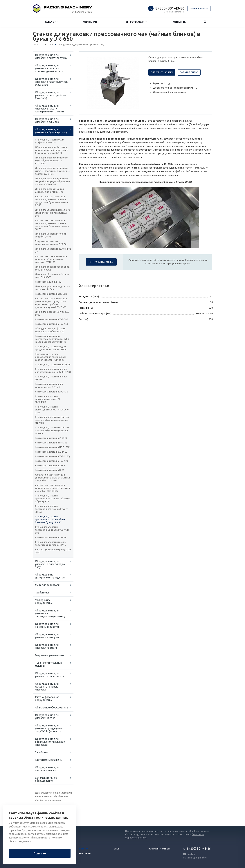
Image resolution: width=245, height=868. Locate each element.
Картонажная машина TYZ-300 (52, 319)
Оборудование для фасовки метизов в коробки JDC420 (50, 330)
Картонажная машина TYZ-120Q (52, 456)
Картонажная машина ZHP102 (51, 452)
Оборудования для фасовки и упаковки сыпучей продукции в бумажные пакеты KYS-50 (52, 150)
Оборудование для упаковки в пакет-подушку (51, 56)
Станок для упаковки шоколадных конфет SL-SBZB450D (48, 399)
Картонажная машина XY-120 (51, 537)
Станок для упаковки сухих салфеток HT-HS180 (49, 141)
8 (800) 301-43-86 (170, 8)
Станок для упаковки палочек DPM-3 (51, 378)
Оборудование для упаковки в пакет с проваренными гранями (49, 109)
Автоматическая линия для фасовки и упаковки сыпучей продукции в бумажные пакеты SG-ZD (52, 225)
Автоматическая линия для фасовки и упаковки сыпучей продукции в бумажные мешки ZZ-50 (51, 201)
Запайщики (42, 752)
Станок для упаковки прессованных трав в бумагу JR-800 (52, 530)
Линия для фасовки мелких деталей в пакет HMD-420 (50, 190)
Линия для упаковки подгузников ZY (53, 250)
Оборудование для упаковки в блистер (47, 120)
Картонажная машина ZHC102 (51, 438)
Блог (117, 849)
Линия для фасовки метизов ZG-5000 (53, 313)
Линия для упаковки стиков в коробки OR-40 (51, 235)
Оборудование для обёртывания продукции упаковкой (50, 742)
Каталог (51, 22)
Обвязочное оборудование (52, 708)
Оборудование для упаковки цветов (47, 717)
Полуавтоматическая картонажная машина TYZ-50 (51, 243)
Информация (136, 22)
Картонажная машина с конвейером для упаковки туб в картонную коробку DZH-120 (52, 339)
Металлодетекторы (48, 585)
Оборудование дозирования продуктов (50, 576)
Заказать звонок (199, 8)
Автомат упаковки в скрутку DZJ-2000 (53, 551)
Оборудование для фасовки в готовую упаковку (47, 687)
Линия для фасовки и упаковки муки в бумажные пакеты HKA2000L (52, 161)
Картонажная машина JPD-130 (52, 392)
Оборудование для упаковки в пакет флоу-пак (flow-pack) (51, 82)
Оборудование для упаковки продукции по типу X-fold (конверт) (49, 728)
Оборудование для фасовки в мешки (47, 769)
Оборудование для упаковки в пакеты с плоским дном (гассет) (49, 68)
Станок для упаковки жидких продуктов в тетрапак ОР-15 (51, 543)
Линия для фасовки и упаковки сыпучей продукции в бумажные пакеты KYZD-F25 (52, 171)
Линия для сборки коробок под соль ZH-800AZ (52, 268)
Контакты (180, 22)
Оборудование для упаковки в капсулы (47, 636)
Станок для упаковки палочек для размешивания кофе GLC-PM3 (53, 371)
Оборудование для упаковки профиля (47, 646)
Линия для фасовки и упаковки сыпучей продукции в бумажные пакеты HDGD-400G (52, 181)
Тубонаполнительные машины (49, 664)
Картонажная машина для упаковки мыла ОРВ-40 (49, 386)
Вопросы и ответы (160, 849)
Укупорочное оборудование (44, 602)
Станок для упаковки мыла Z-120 (53, 364)
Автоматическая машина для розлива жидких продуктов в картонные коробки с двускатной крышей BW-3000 (51, 303)
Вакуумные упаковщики (49, 655)
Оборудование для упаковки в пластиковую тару (50, 564)
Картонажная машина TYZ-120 (52, 461)
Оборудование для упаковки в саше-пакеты (50, 675)
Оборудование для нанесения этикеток (47, 625)
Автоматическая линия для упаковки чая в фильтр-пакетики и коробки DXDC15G (52, 478)
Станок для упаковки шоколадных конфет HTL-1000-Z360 (52, 410)
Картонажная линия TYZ (48, 282)
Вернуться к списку (44, 814)
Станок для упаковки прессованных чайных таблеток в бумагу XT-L (52, 499)
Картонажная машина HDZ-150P (52, 447)
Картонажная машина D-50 (50, 470)
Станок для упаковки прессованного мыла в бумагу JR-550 (51, 509)
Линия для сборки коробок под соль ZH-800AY (52, 276)
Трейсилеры (43, 593)
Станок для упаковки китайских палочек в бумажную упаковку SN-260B (52, 420)
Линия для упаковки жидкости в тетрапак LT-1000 (52, 288)
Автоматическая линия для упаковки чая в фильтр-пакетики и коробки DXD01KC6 (52, 488)
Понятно (40, 853)
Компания (91, 22)
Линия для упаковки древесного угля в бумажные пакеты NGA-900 (53, 213)
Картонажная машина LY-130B (51, 443)
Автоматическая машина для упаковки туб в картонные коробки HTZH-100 (51, 259)
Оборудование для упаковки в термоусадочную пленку (50, 613)
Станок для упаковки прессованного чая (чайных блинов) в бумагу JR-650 (50, 519)
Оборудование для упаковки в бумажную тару (51, 131)
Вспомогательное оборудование (46, 779)
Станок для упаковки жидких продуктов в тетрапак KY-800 (51, 348)
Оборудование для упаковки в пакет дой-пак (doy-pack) (51, 95)
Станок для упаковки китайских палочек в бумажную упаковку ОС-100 (52, 431)
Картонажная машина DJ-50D (51, 294)
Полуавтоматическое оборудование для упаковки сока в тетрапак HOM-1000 (51, 357)
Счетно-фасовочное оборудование (47, 699)
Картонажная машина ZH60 (50, 466)
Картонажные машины (49, 760)
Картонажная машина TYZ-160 (52, 324)
